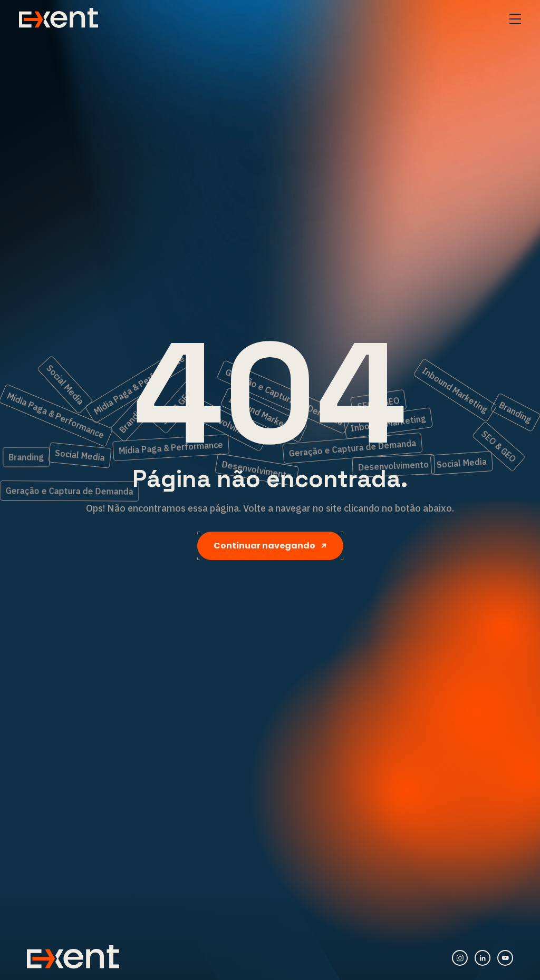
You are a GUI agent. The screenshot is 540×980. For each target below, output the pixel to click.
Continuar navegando (270, 546)
